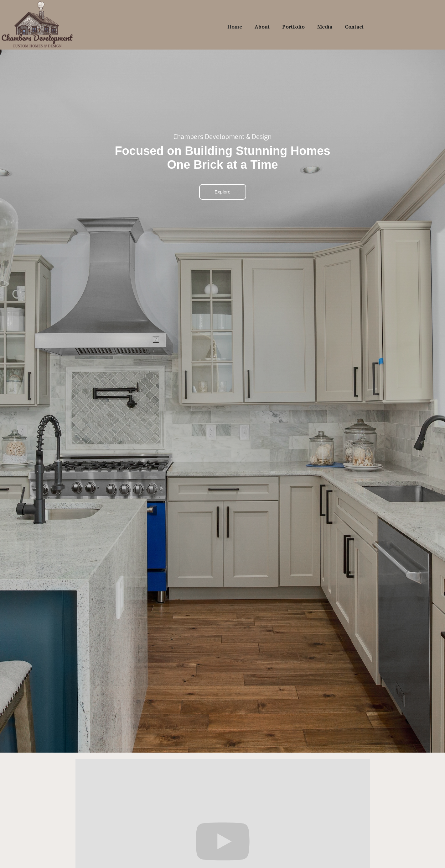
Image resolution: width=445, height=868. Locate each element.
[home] (37, 25)
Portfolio (293, 27)
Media (325, 27)
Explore (222, 192)
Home (235, 27)
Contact (354, 27)
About (262, 27)
